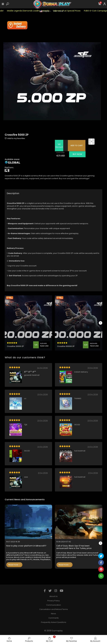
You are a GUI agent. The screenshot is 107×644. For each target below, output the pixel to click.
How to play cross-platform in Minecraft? (26, 546)
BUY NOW (77, 154)
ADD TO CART (77, 145)
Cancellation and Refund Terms (54, 609)
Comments (54, 618)
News (53, 614)
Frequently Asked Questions (54, 622)
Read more (14, 565)
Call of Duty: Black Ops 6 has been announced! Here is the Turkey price (74, 547)
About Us (53, 596)
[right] (101, 323)
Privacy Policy (53, 601)
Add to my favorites (15, 138)
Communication (54, 605)
